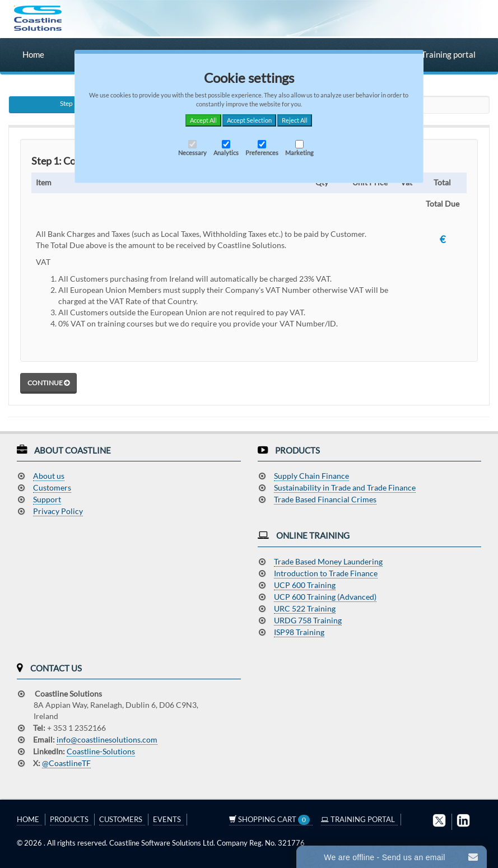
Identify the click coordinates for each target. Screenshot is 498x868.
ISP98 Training (299, 632)
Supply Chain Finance (311, 476)
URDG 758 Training (308, 620)
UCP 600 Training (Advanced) (325, 597)
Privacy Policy (58, 511)
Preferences (262, 148)
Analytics (226, 148)
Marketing (299, 148)
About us (49, 476)
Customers (52, 487)
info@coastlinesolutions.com (107, 739)
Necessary (192, 148)
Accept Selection (249, 120)
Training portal (443, 54)
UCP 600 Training (305, 585)
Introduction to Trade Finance (326, 573)
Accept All (203, 120)
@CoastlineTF (66, 763)
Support (47, 499)
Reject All (295, 120)
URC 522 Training (305, 608)
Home (33, 54)
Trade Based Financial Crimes (325, 499)
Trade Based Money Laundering (328, 561)
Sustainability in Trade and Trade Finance (345, 487)
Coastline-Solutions (101, 751)
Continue (48, 383)
